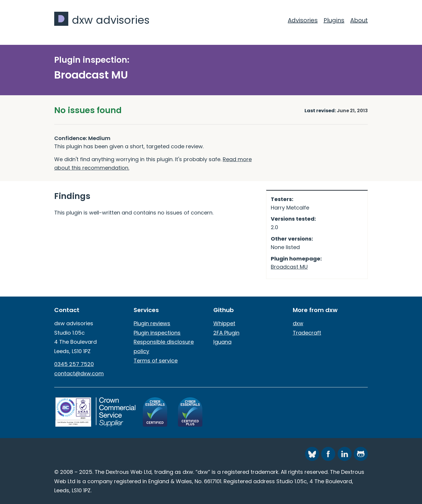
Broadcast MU (289, 267)
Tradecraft (307, 333)
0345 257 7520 (74, 364)
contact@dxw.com (79, 373)
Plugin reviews (152, 323)
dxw (298, 323)
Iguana (222, 342)
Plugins (334, 20)
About (359, 20)
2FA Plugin (226, 333)
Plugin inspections (157, 333)
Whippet (224, 323)
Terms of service (156, 361)
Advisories (303, 20)
